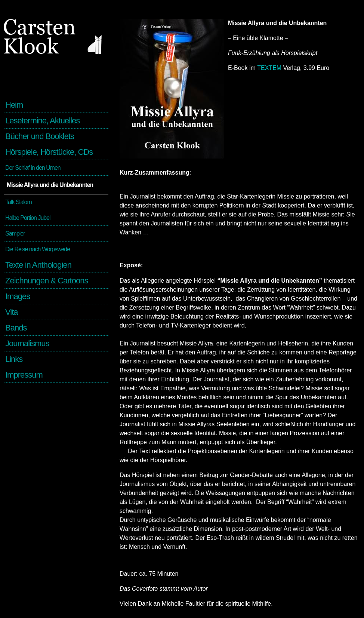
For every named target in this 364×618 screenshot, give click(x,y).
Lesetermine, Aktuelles (42, 121)
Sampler (15, 233)
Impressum (24, 375)
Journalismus (27, 343)
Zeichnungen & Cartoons (47, 281)
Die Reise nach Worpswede (38, 249)
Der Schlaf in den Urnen (33, 168)
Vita (12, 312)
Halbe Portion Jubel (28, 218)
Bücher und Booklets (40, 136)
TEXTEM (269, 68)
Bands (16, 328)
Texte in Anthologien (38, 265)
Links (14, 359)
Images (18, 296)
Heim (14, 105)
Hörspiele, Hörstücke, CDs (49, 152)
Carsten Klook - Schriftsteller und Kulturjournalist (56, 56)
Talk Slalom (18, 202)
